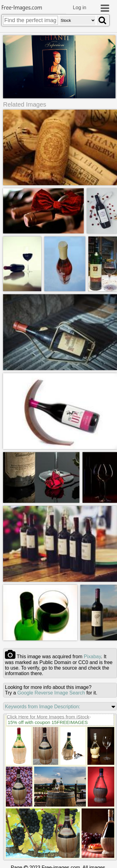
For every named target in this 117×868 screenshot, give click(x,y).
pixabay (92, 657)
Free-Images (22, 8)
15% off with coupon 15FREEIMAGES (48, 723)
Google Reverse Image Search (51, 693)
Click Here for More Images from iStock (48, 717)
